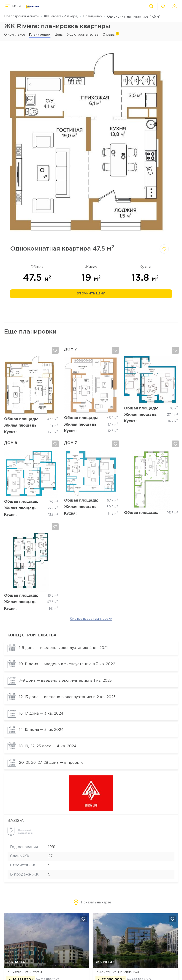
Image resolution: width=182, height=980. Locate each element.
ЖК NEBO (105, 962)
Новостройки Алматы (22, 16)
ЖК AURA (16, 962)
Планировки (93, 16)
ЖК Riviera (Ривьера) (61, 16)
